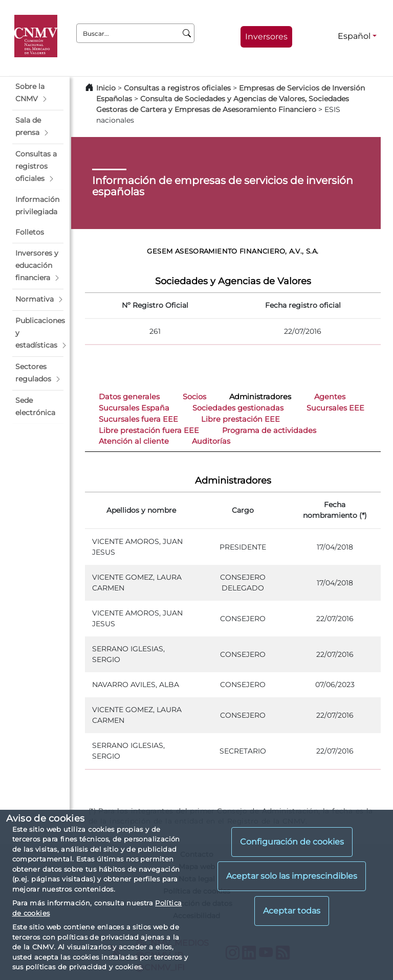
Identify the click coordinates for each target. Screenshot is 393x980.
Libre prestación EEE (241, 419)
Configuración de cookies (292, 842)
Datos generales (129, 397)
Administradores (260, 397)
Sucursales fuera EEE (138, 419)
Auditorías (211, 441)
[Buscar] (187, 33)
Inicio (106, 88)
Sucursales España (134, 408)
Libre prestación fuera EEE (149, 430)
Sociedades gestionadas (238, 408)
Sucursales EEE (335, 408)
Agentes (330, 397)
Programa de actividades (269, 430)
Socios (194, 397)
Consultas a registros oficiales (177, 88)
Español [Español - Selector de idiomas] (354, 36)
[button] (38, 93)
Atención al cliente (134, 441)
